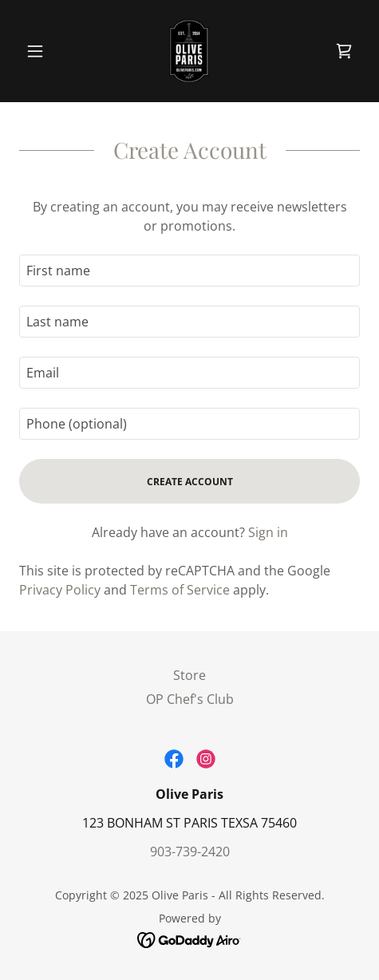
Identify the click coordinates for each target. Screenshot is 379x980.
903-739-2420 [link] (190, 852)
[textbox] (189, 271)
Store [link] (189, 675)
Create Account (190, 482)
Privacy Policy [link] (60, 590)
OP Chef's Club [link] (190, 699)
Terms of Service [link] (180, 590)
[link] (189, 51)
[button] (45, 51)
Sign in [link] (268, 532)
